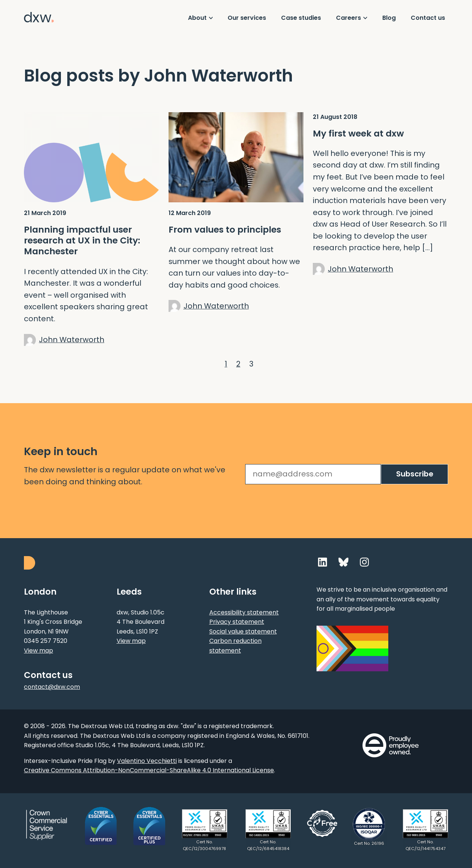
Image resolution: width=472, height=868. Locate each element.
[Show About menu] (200, 18)
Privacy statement (237, 622)
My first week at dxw (358, 133)
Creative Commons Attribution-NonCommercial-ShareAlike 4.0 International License (149, 770)
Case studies (301, 18)
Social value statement (243, 631)
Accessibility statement (244, 612)
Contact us (428, 18)
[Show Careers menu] (352, 18)
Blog (389, 18)
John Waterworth (72, 340)
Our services (247, 18)
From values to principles (225, 229)
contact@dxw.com (52, 687)
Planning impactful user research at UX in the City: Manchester (82, 240)
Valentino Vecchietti (147, 761)
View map (38, 651)
